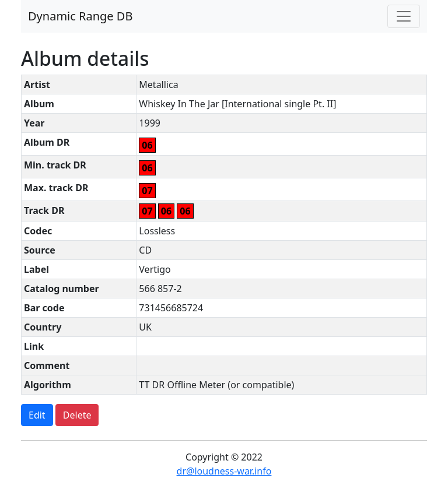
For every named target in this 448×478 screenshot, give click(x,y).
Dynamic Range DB (80, 16)
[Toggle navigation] (404, 16)
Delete (77, 415)
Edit (37, 415)
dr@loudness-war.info (224, 471)
